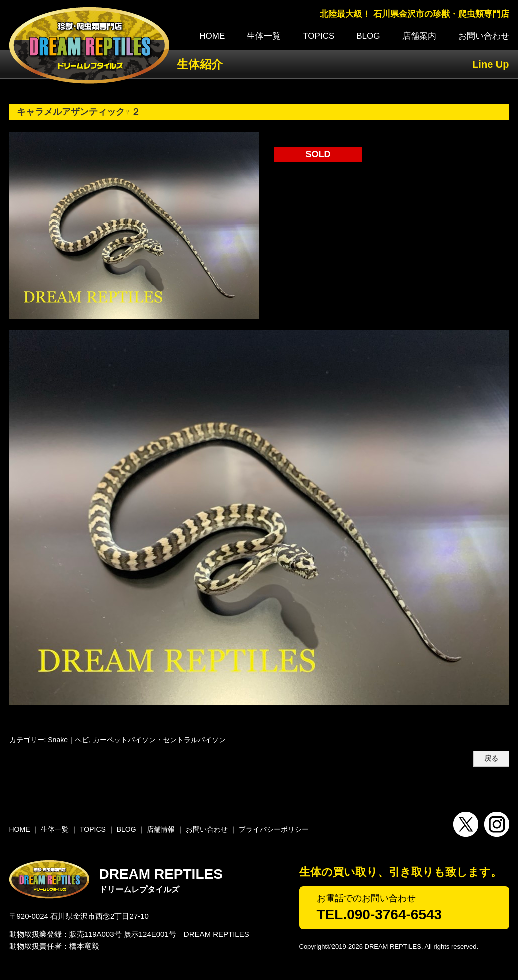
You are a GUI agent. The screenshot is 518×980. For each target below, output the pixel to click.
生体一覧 (264, 36)
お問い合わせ (484, 36)
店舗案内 (419, 36)
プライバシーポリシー (274, 829)
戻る (491, 759)
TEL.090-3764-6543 (380, 915)
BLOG (368, 36)
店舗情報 (161, 829)
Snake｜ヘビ (68, 740)
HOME (212, 36)
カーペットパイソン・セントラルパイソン (159, 740)
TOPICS (319, 36)
